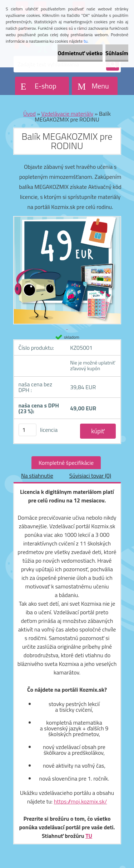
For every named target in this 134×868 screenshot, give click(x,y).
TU (89, 836)
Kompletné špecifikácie (66, 463)
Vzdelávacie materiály (68, 114)
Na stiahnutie (37, 476)
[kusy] (28, 430)
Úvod (29, 114)
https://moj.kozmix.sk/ (81, 801)
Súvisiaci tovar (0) (90, 476)
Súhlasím (117, 53)
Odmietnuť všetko (80, 53)
